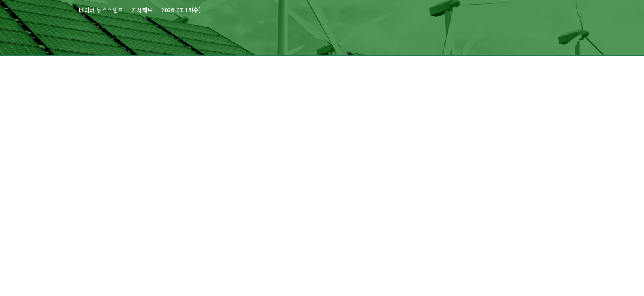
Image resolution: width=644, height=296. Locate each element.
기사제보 (142, 10)
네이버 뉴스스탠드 (101, 10)
